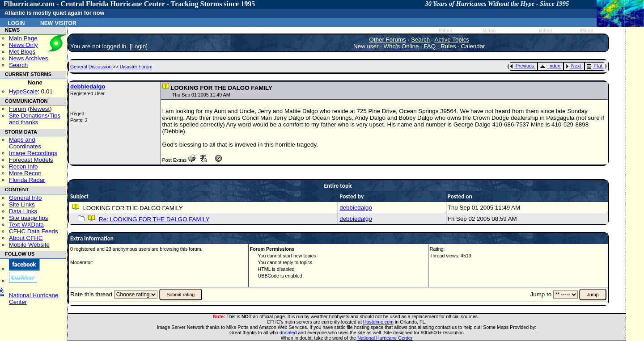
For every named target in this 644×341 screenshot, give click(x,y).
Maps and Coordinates (25, 143)
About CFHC (26, 238)
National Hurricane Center (385, 338)
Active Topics (452, 40)
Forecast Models (31, 160)
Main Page (23, 38)
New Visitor (58, 22)
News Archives (28, 58)
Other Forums (388, 40)
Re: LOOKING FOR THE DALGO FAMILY (154, 219)
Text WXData (26, 225)
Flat (595, 66)
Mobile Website (29, 245)
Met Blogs (22, 52)
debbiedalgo (88, 86)
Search (18, 65)
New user (366, 46)
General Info (25, 198)
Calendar (473, 46)
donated (288, 333)
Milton (445, 31)
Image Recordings (33, 153)
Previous (522, 66)
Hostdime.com (378, 322)
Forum (18, 109)
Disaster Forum (136, 67)
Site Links (22, 204)
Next (573, 66)
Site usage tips (28, 218)
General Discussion (91, 67)
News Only (23, 45)
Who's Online (401, 46)
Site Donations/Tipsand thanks (35, 119)
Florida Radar (27, 180)
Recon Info (23, 166)
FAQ (430, 46)
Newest (40, 109)
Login (16, 22)
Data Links (23, 211)
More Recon (25, 173)
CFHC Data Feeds (34, 231)
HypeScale (23, 91)
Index (550, 66)
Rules (448, 46)
